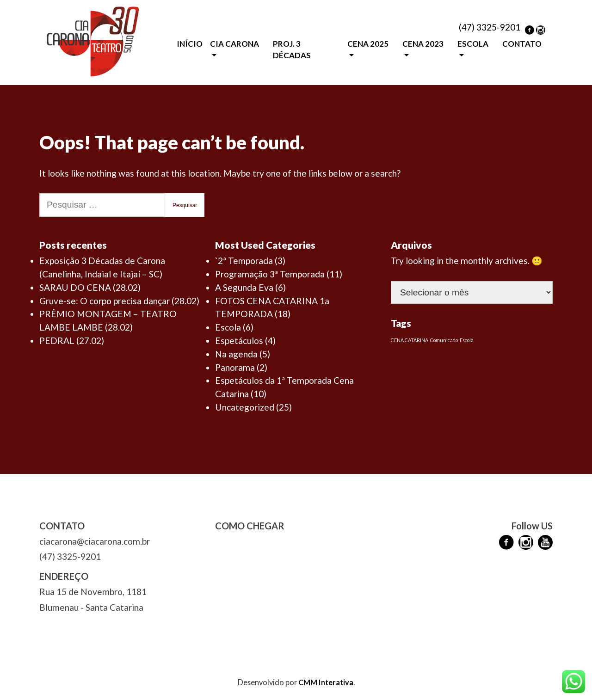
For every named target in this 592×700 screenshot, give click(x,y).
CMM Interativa (326, 682)
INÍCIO (190, 44)
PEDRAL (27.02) (72, 341)
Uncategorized (245, 407)
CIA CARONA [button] (234, 44)
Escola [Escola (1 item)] (467, 340)
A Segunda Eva (244, 287)
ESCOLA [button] (473, 44)
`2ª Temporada (244, 261)
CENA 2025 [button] (368, 44)
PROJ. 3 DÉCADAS (292, 50)
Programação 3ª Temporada (270, 274)
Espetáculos (239, 341)
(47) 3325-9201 (490, 27)
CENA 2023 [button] (423, 44)
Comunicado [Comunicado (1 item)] (444, 340)
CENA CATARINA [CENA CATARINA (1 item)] (410, 340)
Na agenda (236, 354)
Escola (228, 327)
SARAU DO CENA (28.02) (90, 287)
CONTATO (522, 44)
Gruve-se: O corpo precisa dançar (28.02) (119, 301)
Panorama (235, 367)
